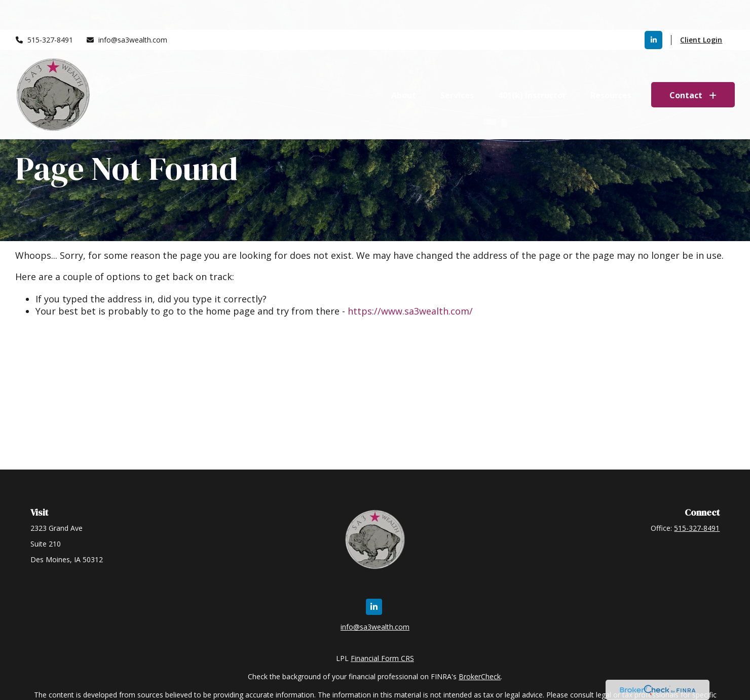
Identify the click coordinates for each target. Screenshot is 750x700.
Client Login (701, 10)
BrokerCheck (480, 676)
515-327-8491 (44, 10)
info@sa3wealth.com (126, 10)
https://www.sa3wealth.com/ (410, 311)
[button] (404, 65)
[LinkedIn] (653, 10)
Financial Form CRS (382, 658)
